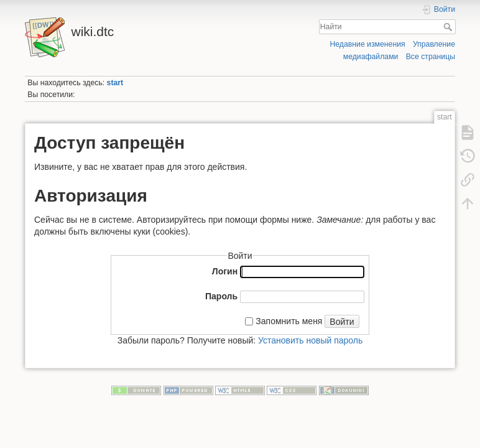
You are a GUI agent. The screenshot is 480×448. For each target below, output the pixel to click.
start (115, 83)
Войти (342, 322)
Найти (449, 27)
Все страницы (431, 57)
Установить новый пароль (310, 340)
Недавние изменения (367, 44)
